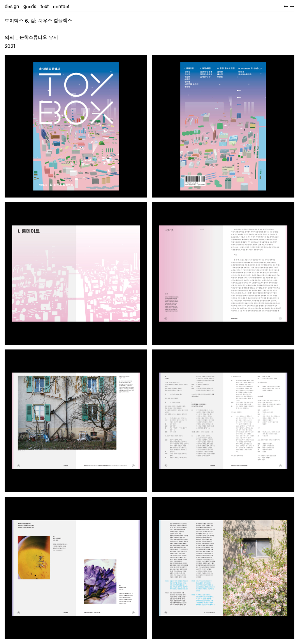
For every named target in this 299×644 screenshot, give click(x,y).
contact (61, 6)
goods (30, 6)
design (12, 6)
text (45, 6)
